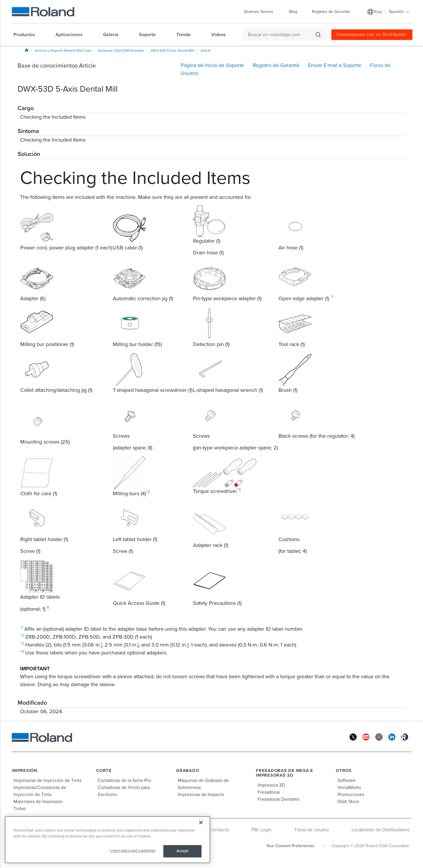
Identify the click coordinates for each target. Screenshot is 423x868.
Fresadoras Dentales (278, 799)
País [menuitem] (378, 12)
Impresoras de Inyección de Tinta (47, 780)
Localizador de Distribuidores (381, 830)
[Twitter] (353, 737)
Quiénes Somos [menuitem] (261, 12)
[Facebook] (340, 737)
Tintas (20, 809)
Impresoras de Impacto (201, 795)
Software (347, 780)
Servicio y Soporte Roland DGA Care (63, 51)
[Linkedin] (392, 737)
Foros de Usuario (312, 830)
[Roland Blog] (405, 737)
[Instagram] (379, 737)
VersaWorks (349, 788)
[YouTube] (366, 737)
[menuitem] (27, 35)
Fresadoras (269, 792)
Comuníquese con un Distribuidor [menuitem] (372, 35)
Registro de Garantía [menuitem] (331, 12)
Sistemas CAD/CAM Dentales (121, 51)
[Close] (201, 822)
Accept (183, 851)
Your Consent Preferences (290, 846)
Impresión (25, 770)
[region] (108, 840)
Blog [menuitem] (293, 12)
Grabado (187, 770)
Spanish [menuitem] (399, 12)
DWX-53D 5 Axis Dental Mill (172, 51)
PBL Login (262, 830)
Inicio (26, 50)
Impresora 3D (271, 785)
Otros (344, 770)
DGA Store (348, 802)
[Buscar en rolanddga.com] (281, 35)
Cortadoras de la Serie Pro (124, 780)
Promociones (351, 795)
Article (206, 51)
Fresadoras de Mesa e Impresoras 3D (284, 773)
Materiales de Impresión (38, 802)
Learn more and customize (133, 851)
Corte (104, 770)
